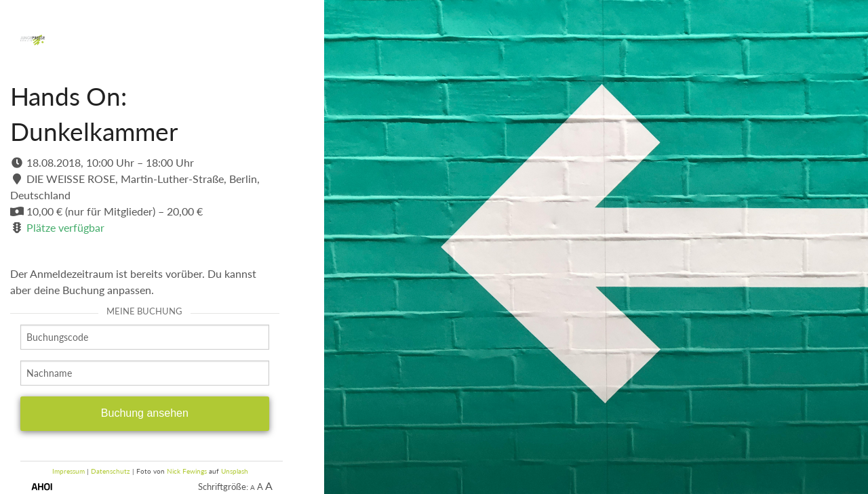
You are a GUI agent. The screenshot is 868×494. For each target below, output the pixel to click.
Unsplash (235, 471)
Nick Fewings (187, 471)
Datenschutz (111, 471)
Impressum (68, 471)
